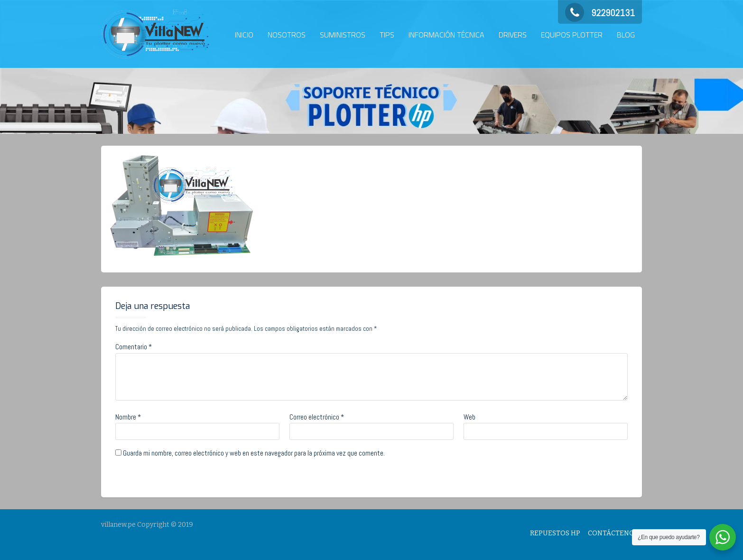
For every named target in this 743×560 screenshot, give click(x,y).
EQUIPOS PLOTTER (572, 35)
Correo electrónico (317, 417)
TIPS (387, 35)
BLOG (626, 35)
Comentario (134, 347)
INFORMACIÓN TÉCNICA (446, 35)
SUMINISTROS (343, 35)
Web (469, 417)
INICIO (244, 35)
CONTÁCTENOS (613, 533)
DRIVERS (513, 35)
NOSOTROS (287, 35)
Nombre (128, 417)
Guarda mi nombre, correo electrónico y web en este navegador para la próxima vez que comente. (254, 453)
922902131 (600, 13)
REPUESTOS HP (555, 533)
